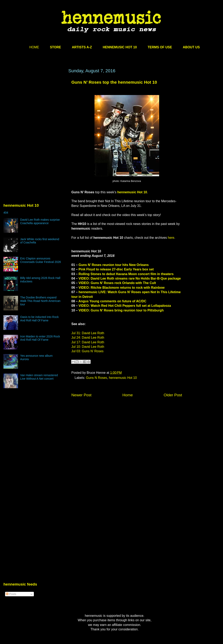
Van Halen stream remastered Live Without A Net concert (39, 377)
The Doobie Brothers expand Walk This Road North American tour (40, 301)
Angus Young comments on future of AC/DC (112, 301)
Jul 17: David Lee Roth (88, 342)
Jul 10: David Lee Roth (88, 347)
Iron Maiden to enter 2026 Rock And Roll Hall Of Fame (40, 338)
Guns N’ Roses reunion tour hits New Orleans (114, 265)
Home (128, 395)
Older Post (173, 395)
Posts (11, 594)
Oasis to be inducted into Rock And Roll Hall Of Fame (40, 319)
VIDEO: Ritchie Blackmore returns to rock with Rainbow (122, 288)
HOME (34, 47)
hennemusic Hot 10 (132, 192)
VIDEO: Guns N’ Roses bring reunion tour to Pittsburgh (121, 310)
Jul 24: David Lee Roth (88, 338)
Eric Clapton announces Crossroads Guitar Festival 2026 (41, 260)
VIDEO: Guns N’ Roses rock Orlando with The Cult (117, 283)
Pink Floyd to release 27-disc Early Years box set (116, 269)
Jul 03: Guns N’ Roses (87, 351)
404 (6, 213)
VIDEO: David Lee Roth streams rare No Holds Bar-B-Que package (130, 278)
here (171, 238)
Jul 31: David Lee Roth (88, 333)
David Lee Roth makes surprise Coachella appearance (40, 221)
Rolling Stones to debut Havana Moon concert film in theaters (126, 274)
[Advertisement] (34, 107)
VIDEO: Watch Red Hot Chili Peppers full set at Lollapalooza (125, 306)
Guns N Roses (96, 378)
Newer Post (81, 395)
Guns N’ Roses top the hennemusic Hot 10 (114, 82)
